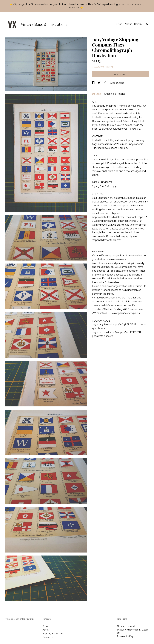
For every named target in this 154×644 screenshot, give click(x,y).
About (128, 24)
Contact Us (48, 637)
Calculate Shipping (102, 67)
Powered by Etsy (125, 636)
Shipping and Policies (53, 634)
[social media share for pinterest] (106, 83)
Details (97, 94)
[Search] (147, 24)
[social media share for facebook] (94, 83)
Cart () (138, 24)
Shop (119, 24)
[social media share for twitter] (100, 83)
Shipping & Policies (115, 94)
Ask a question (117, 83)
